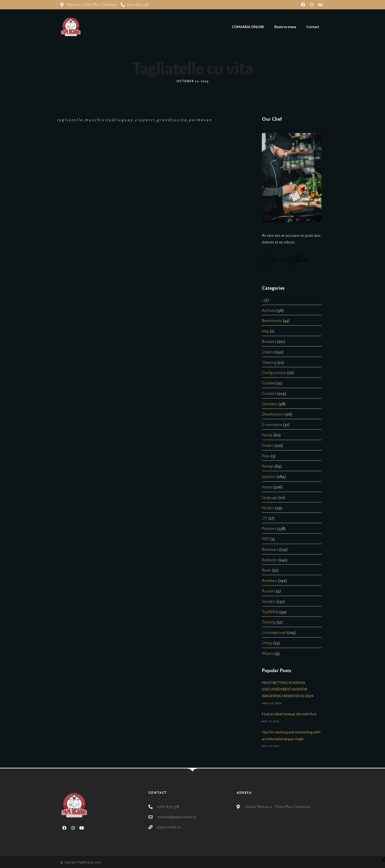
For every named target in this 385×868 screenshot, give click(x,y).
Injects (267, 487)
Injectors (269, 477)
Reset (266, 570)
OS (265, 518)
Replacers (270, 560)
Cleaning (269, 362)
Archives (269, 310)
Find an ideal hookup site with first (289, 714)
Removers (270, 549)
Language (270, 497)
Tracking (269, 622)
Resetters (269, 581)
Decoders (270, 404)
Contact (313, 27)
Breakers (269, 342)
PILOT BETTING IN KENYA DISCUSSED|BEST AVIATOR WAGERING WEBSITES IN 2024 (288, 689)
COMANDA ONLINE (248, 27)
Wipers (268, 653)
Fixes (266, 456)
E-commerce (272, 425)
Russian (268, 591)
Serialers (269, 601)
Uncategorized (274, 633)
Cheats (268, 352)
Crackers (269, 394)
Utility (267, 643)
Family (267, 435)
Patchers (269, 529)
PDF (266, 539)
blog (265, 331)
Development (273, 414)
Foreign (268, 466)
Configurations (274, 373)
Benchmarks (272, 321)
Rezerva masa (285, 27)
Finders (268, 445)
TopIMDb (270, 612)
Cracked (269, 383)
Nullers (268, 508)
